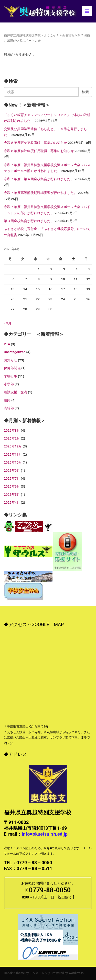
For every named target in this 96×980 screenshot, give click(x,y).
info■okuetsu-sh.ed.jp (45, 834)
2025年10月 (13, 462)
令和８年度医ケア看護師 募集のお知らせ (35, 143)
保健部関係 (12, 368)
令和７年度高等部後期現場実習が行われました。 (40, 193)
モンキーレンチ (40, 973)
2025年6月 (12, 486)
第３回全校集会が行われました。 (29, 221)
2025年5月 (12, 495)
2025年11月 (13, 454)
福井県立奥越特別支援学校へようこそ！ (31, 35)
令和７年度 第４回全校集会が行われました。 (39, 179)
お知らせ (10, 360)
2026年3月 (12, 430)
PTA (7, 344)
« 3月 (8, 323)
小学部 (9, 384)
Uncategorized (15, 352)
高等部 (9, 408)
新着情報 (68, 35)
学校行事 (10, 376)
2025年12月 (13, 446)
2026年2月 (12, 438)
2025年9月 (12, 471)
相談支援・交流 (15, 392)
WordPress (76, 973)
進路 (7, 400)
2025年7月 (12, 479)
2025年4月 (12, 503)
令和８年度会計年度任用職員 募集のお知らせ (39, 151)
